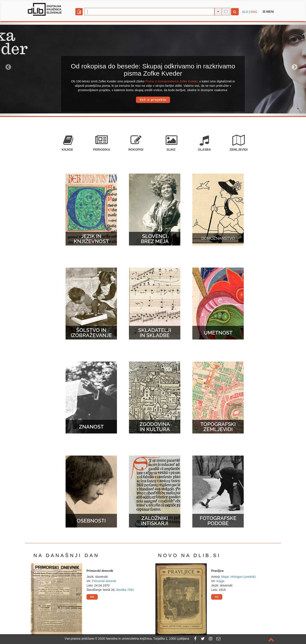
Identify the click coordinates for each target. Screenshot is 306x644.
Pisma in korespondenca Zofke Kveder (172, 81)
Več (92, 597)
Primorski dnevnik (104, 581)
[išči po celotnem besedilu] (226, 11)
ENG (254, 12)
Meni (268, 12)
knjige (221, 581)
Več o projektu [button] (153, 100)
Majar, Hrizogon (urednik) (238, 577)
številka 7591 (125, 590)
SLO (245, 12)
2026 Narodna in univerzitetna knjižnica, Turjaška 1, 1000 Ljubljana (144, 639)
